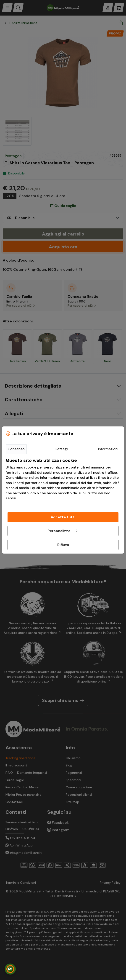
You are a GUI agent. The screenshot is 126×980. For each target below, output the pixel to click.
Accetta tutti (63, 517)
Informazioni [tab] (108, 449)
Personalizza (63, 531)
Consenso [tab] (16, 449)
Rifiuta (63, 545)
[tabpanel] (63, 479)
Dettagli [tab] (61, 449)
